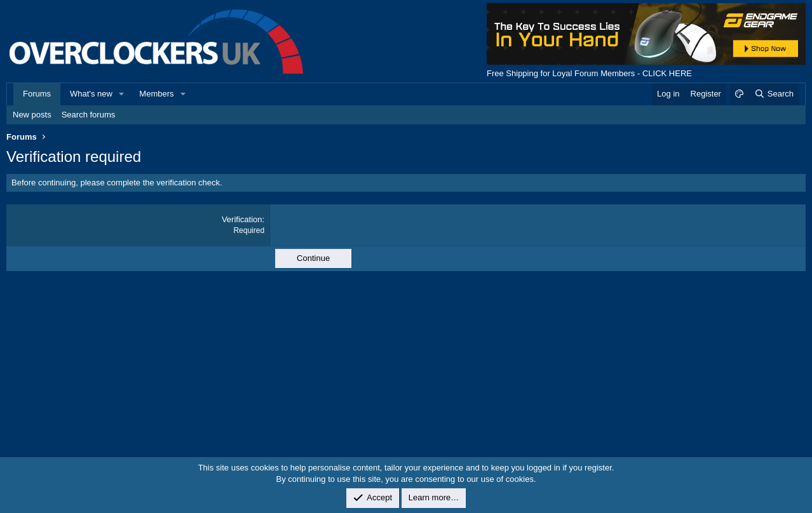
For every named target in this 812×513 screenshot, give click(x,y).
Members (156, 94)
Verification (242, 219)
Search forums (89, 115)
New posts (32, 115)
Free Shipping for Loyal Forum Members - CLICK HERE (589, 73)
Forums (37, 94)
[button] (122, 94)
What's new (91, 94)
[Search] (774, 94)
